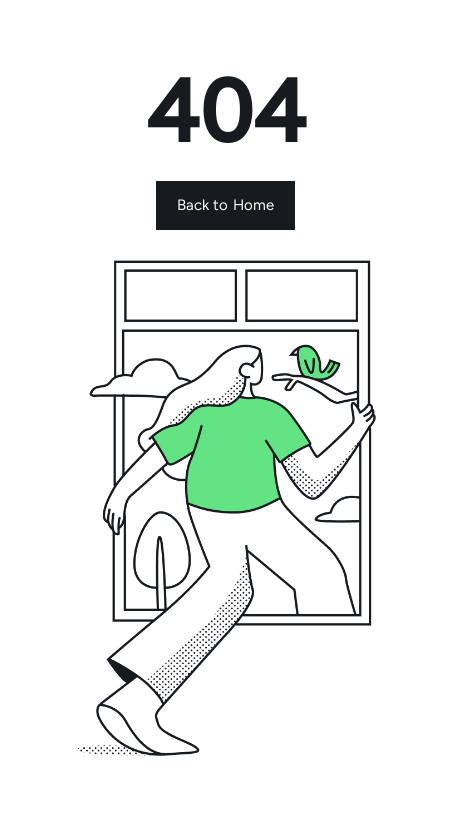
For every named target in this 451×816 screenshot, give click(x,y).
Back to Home (226, 205)
